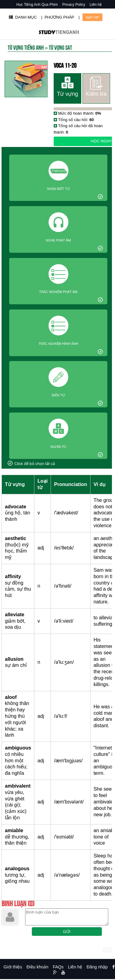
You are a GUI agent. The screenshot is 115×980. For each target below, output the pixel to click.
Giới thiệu (13, 967)
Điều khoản (38, 967)
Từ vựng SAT (60, 47)
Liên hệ (96, 5)
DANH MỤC (23, 17)
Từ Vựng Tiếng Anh (26, 47)
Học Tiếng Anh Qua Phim (37, 5)
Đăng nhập (97, 967)
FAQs (58, 967)
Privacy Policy (74, 5)
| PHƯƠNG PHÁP (58, 17)
